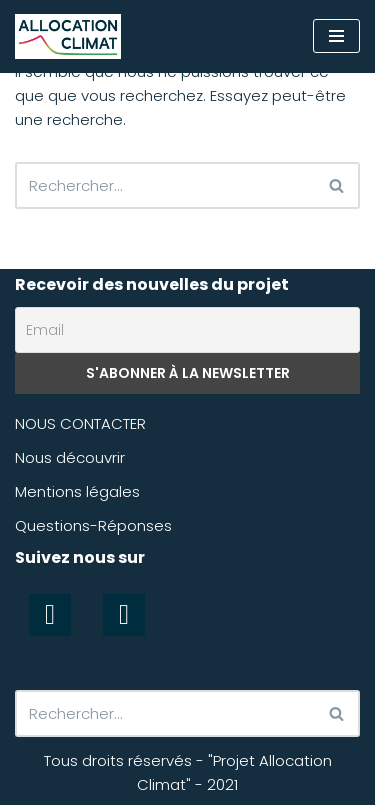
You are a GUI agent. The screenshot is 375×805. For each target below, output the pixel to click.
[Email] (187, 330)
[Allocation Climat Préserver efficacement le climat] (68, 36)
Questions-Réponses (93, 525)
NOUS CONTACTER (80, 423)
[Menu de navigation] (336, 36)
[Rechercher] (165, 185)
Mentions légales (77, 491)
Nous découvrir (70, 457)
